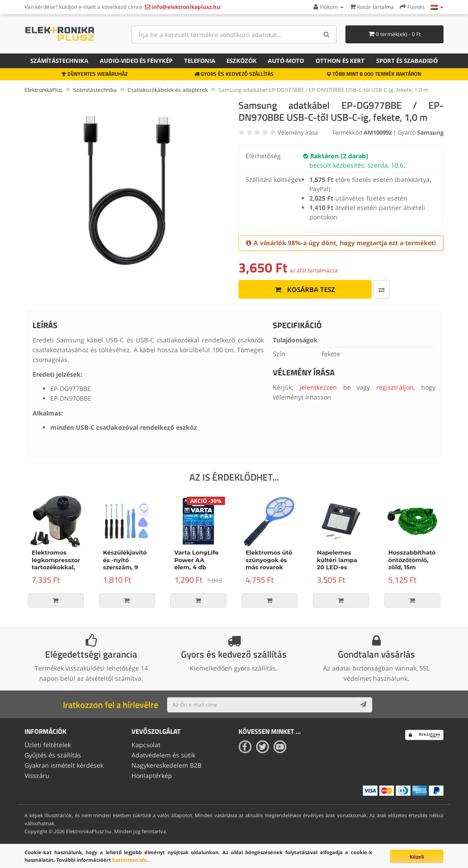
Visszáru (37, 775)
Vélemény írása (298, 132)
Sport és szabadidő (407, 61)
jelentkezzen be (325, 387)
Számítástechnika (59, 61)
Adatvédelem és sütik (163, 755)
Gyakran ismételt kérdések (64, 765)
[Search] (326, 34)
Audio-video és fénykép (136, 61)
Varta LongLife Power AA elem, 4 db (196, 560)
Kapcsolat (146, 745)
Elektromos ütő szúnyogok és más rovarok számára (269, 564)
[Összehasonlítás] (361, 289)
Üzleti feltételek (48, 745)
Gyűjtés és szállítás (53, 755)
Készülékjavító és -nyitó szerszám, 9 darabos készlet (127, 564)
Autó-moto (286, 61)
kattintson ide (130, 860)
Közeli (417, 857)
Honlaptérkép (152, 775)
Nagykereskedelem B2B (166, 765)
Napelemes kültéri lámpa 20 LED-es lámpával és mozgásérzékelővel (346, 568)
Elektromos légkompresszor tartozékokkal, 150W (56, 564)
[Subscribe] (363, 705)
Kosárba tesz (295, 289)
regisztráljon (395, 387)
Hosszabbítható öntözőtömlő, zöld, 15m (412, 560)
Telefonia (200, 61)
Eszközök (242, 61)
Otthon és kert (340, 61)
